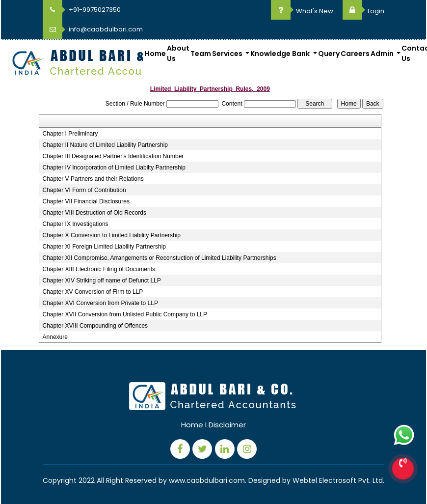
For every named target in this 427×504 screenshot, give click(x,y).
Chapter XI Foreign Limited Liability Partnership (104, 247)
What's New (302, 11)
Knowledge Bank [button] (281, 54)
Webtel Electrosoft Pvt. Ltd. (338, 480)
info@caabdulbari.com (93, 29)
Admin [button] (383, 54)
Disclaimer (227, 425)
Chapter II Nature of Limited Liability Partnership (105, 145)
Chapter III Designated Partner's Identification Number (113, 156)
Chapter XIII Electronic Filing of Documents (99, 269)
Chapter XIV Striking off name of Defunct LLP (102, 280)
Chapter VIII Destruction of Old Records (94, 213)
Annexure (55, 337)
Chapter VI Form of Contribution (84, 190)
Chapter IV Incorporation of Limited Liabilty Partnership (114, 168)
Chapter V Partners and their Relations (93, 179)
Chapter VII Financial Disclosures (86, 201)
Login (363, 11)
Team (201, 54)
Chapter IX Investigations (76, 224)
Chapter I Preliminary (70, 134)
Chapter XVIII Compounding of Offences (95, 326)
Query (329, 54)
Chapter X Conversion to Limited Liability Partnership (112, 235)
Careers (355, 54)
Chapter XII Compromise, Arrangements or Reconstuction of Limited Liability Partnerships (160, 258)
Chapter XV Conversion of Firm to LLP (93, 292)
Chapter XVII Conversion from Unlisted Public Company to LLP (125, 314)
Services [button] (228, 54)
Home (155, 54)
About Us (178, 53)
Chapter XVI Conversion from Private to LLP (100, 303)
